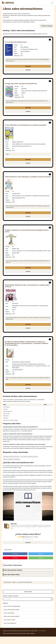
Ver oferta (28, 66)
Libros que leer (28, 592)
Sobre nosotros (6, 634)
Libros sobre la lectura (9, 620)
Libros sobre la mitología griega (12, 606)
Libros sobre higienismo (10, 623)
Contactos (32, 634)
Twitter (41, 554)
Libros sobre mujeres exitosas (12, 575)
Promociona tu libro (15, 634)
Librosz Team (14, 524)
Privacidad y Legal (25, 634)
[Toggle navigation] (52, 3)
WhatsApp (41, 558)
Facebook (15, 554)
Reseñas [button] (28, 70)
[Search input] (27, 599)
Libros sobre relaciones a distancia (13, 570)
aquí (8, 441)
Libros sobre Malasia (9, 613)
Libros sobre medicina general (11, 616)
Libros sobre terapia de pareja (11, 610)
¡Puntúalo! (28, 543)
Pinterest (15, 558)
